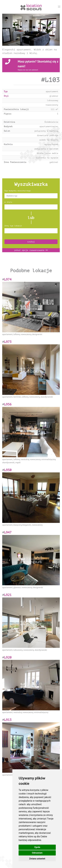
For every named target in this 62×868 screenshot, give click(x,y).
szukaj (31, 242)
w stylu (8, 202)
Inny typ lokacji (13, 226)
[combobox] (31, 196)
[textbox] (31, 196)
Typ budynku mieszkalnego (18, 191)
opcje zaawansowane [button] (31, 250)
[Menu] (59, 7)
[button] (7, 30)
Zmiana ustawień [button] (37, 859)
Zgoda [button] (37, 847)
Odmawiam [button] (37, 853)
